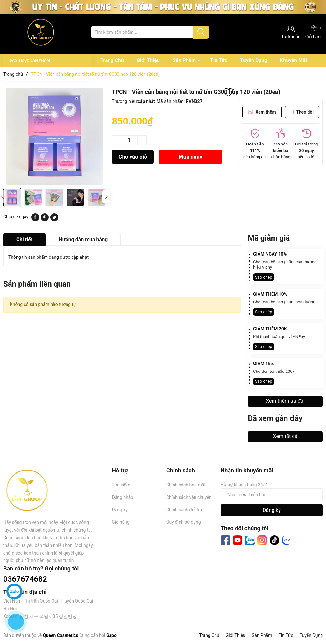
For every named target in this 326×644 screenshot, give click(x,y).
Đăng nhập (122, 497)
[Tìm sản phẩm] (150, 32)
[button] (106, 197)
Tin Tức (219, 60)
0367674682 (25, 579)
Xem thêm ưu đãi (285, 401)
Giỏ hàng (314, 32)
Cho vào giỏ (133, 157)
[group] (54, 136)
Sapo (111, 635)
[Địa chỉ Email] (272, 495)
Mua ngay (191, 157)
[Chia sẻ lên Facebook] (35, 220)
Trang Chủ (112, 60)
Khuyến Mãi (293, 60)
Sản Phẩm (184, 60)
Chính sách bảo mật (186, 485)
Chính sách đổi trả (184, 510)
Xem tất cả (285, 436)
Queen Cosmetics (61, 635)
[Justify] (201, 32)
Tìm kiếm (121, 485)
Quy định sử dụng (184, 522)
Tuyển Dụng (254, 60)
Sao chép (264, 277)
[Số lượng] (129, 140)
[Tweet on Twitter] (54, 220)
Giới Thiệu (148, 60)
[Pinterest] (45, 220)
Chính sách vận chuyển (189, 497)
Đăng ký (120, 510)
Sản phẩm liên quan (37, 284)
